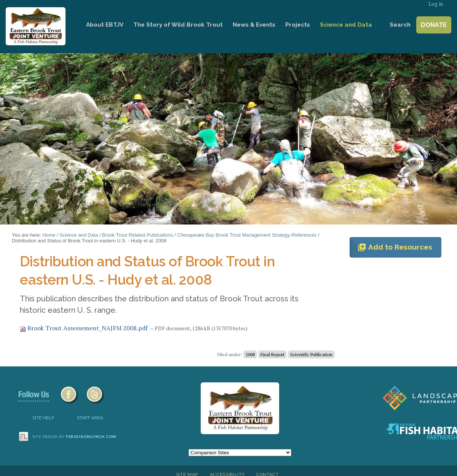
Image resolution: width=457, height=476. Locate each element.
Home (70, 25)
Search (400, 25)
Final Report (272, 354)
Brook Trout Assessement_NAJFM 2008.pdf (85, 328)
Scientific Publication (311, 354)
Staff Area (90, 418)
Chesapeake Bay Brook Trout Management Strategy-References (247, 235)
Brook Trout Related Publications (137, 235)
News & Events (254, 25)
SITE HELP (43, 418)
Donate (434, 25)
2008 (250, 354)
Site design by (74, 437)
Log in (436, 4)
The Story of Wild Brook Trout (178, 25)
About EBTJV (105, 25)
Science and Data (346, 25)
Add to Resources (395, 247)
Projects (298, 25)
